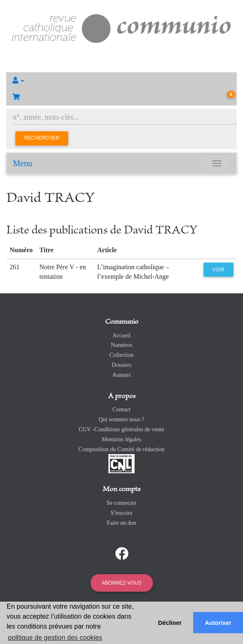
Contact (122, 409)
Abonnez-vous (121, 583)
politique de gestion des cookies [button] (55, 638)
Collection (121, 355)
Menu (23, 163)
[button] (121, 81)
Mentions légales (121, 439)
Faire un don (121, 523)
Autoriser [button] (218, 623)
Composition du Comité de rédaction (121, 449)
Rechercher (42, 138)
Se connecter (122, 503)
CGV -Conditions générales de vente (122, 429)
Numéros (121, 345)
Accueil (122, 336)
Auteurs (121, 375)
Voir (218, 270)
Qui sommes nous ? (121, 419)
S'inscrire (121, 513)
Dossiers (121, 365)
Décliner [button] (170, 623)
